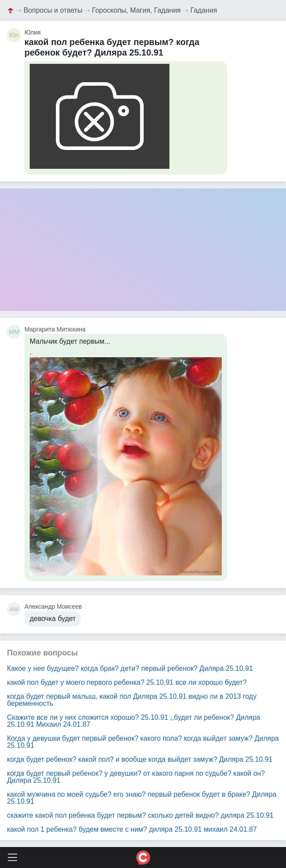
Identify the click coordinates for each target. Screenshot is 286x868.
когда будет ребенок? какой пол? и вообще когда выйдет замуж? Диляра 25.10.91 (140, 759)
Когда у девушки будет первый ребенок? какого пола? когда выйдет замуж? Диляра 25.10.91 (143, 742)
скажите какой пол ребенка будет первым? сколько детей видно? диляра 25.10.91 (140, 815)
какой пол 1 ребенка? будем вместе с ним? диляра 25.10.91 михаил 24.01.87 (132, 829)
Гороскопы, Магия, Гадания (137, 10)
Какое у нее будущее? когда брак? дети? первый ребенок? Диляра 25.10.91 (130, 668)
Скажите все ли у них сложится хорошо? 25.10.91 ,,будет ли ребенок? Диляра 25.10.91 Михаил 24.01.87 (134, 721)
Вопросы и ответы (53, 10)
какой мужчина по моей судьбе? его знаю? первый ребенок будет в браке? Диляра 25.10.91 (142, 798)
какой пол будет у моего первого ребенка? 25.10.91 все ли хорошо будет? (127, 682)
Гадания (204, 10)
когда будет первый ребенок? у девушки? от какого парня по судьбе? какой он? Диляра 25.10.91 (136, 777)
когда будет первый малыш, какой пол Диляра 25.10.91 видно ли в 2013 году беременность (132, 700)
